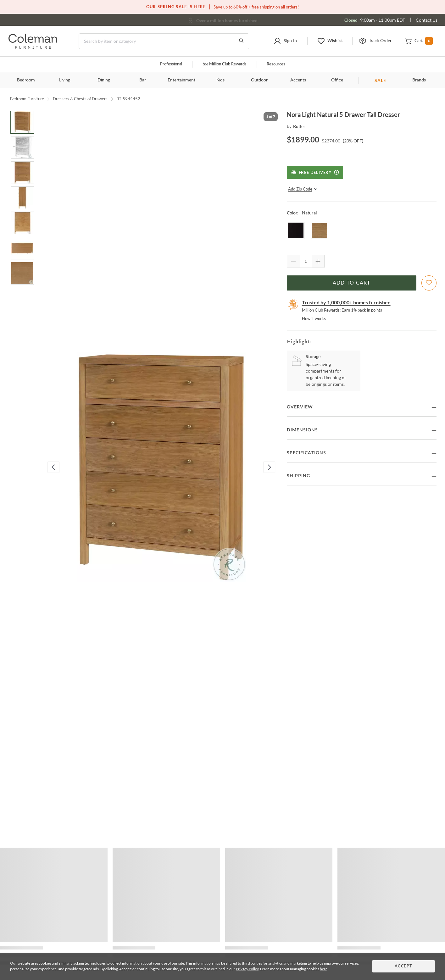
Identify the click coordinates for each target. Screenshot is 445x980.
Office (337, 80)
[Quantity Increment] (318, 261)
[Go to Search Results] (241, 41)
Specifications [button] (306, 453)
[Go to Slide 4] (22, 198)
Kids (220, 80)
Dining (104, 80)
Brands (419, 80)
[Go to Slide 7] (22, 273)
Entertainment (181, 80)
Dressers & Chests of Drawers (80, 99)
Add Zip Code (303, 189)
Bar (143, 80)
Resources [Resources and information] (276, 64)
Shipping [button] (298, 476)
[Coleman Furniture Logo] (33, 47)
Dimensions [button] (302, 430)
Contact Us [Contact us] (427, 20)
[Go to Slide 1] (22, 122)
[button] (285, 41)
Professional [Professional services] (171, 64)
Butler (299, 126)
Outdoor (259, 80)
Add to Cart (352, 283)
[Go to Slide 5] (22, 223)
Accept (403, 966)
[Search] (164, 41)
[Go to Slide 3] (22, 173)
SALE (380, 80)
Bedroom (26, 80)
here (324, 969)
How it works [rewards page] (314, 318)
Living (65, 80)
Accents (298, 80)
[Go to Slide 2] (22, 147)
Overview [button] (300, 407)
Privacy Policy (247, 969)
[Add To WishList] (429, 283)
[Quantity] (306, 261)
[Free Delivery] (315, 172)
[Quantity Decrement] (293, 261)
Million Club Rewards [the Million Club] (224, 64)
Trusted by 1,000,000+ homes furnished (346, 302)
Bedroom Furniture (27, 99)
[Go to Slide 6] (22, 248)
